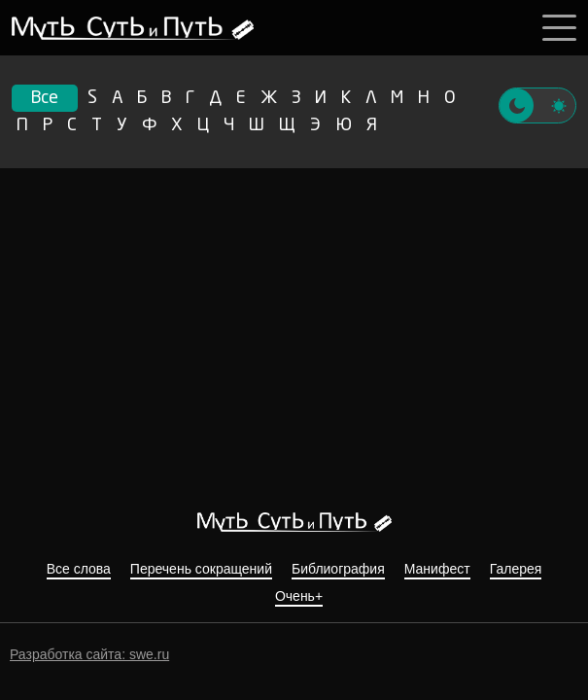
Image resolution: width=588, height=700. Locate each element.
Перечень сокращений (201, 569)
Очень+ (299, 596)
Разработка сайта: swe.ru (89, 654)
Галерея (516, 569)
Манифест (437, 569)
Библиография (338, 569)
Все (45, 98)
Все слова (79, 569)
